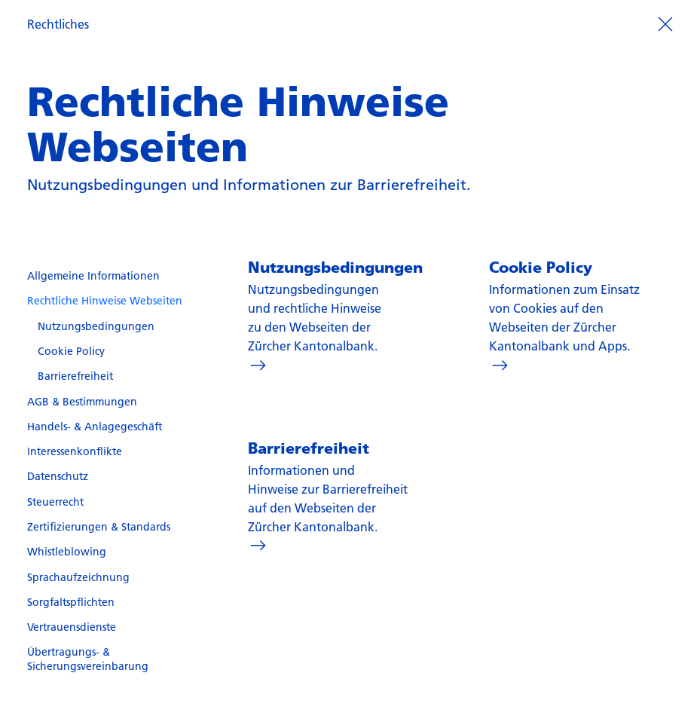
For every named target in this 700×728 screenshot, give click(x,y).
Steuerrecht (55, 502)
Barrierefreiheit (75, 376)
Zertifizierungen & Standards (99, 527)
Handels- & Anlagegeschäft (95, 427)
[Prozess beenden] (665, 23)
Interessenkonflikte (75, 451)
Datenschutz (58, 476)
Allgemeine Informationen (93, 276)
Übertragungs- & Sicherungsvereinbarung (88, 659)
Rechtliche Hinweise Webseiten (105, 301)
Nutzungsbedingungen (96, 326)
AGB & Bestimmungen (82, 402)
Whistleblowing (67, 552)
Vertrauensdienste (72, 627)
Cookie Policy (71, 351)
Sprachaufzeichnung (78, 577)
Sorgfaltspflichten (71, 602)
